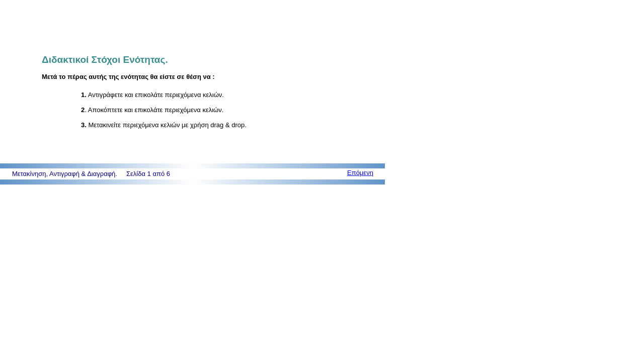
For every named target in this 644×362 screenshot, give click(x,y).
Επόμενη (360, 173)
